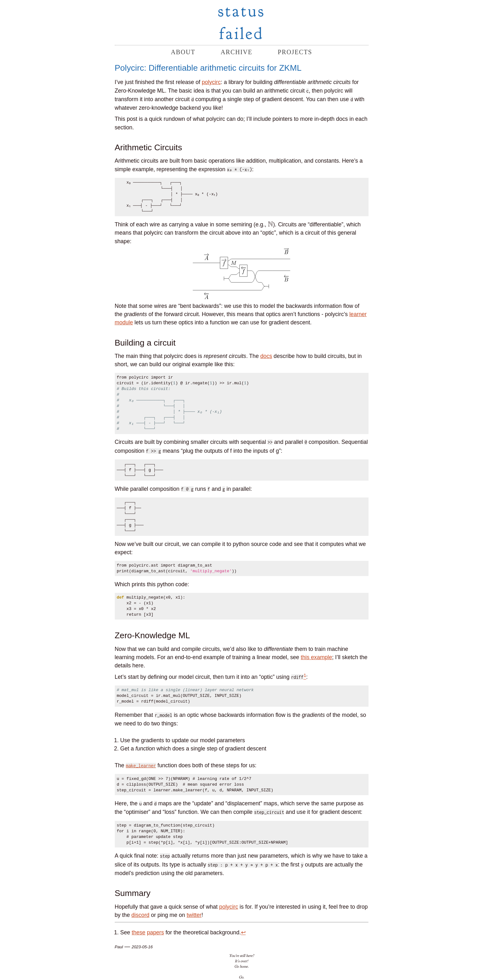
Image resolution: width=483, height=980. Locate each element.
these (138, 932)
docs (266, 356)
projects (295, 52)
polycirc (211, 82)
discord (140, 915)
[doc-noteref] (305, 677)
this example (316, 657)
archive (237, 52)
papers (155, 932)
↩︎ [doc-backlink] (243, 932)
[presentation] (271, 224)
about (183, 52)
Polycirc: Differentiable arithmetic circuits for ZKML (208, 68)
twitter (194, 915)
